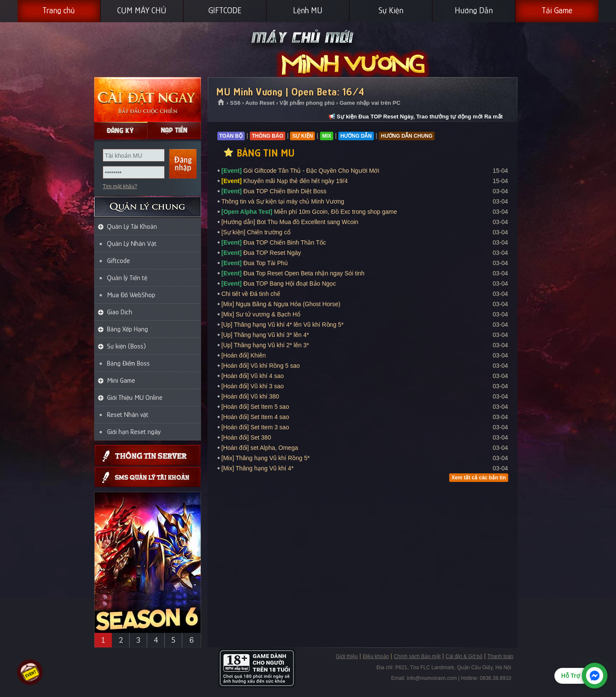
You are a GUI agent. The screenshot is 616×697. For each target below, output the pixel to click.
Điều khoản (376, 656)
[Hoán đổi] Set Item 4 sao (255, 417)
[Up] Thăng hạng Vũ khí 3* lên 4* (265, 335)
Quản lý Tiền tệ (127, 278)
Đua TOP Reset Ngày (261, 253)
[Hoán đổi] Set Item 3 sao (255, 427)
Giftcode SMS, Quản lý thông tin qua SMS (148, 477)
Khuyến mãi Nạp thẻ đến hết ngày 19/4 (285, 181)
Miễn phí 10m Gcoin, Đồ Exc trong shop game (309, 212)
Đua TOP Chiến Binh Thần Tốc (274, 242)
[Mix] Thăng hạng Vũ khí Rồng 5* (266, 458)
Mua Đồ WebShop (131, 295)
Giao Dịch (120, 312)
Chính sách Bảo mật (417, 656)
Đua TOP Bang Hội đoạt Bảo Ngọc (279, 284)
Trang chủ (59, 10)
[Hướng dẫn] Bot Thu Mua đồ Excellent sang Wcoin (290, 222)
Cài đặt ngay (148, 99)
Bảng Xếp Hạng (127, 329)
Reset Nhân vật (128, 415)
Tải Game (557, 10)
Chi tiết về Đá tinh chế (251, 294)
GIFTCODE (225, 10)
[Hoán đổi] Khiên (244, 355)
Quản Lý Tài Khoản (132, 227)
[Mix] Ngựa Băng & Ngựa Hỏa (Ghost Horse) (281, 304)
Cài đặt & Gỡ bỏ (464, 656)
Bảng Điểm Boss (128, 363)
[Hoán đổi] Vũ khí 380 (250, 396)
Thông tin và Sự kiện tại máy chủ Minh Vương (283, 201)
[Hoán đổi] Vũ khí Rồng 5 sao (261, 366)
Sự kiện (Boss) (126, 346)
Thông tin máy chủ (148, 455)
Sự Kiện (391, 10)
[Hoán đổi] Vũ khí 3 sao (253, 386)
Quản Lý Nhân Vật (132, 244)
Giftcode (118, 261)
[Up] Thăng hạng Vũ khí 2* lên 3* (265, 345)
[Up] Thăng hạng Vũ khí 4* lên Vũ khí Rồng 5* (283, 325)
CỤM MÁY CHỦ (142, 10)
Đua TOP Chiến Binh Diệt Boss (274, 191)
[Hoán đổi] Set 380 (246, 437)
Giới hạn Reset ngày (134, 432)
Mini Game (121, 381)
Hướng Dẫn (474, 10)
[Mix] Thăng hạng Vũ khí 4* (258, 468)
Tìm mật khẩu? (120, 186)
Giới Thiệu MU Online (135, 398)
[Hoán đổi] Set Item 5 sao (255, 407)
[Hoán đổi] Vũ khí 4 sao (253, 376)
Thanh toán (500, 656)
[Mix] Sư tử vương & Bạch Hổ (261, 314)
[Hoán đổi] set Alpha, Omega (260, 448)
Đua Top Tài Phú (255, 263)
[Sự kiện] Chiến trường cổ (256, 232)
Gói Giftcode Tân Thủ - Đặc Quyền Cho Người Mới (301, 171)
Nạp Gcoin (174, 130)
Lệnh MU (308, 10)
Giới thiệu (347, 656)
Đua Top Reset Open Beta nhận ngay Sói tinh (293, 273)
